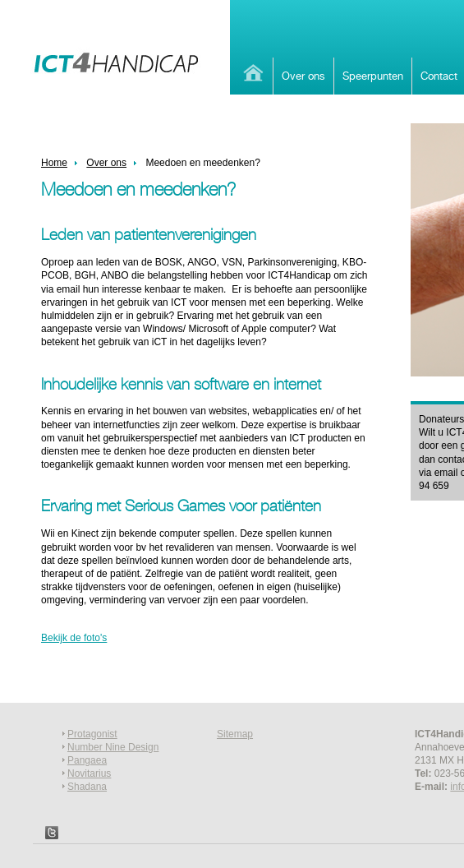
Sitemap (235, 734)
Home (251, 73)
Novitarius (89, 773)
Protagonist (92, 734)
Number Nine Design (113, 747)
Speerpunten (373, 76)
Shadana (87, 787)
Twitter (52, 833)
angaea (90, 760)
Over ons (303, 76)
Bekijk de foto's (74, 638)
